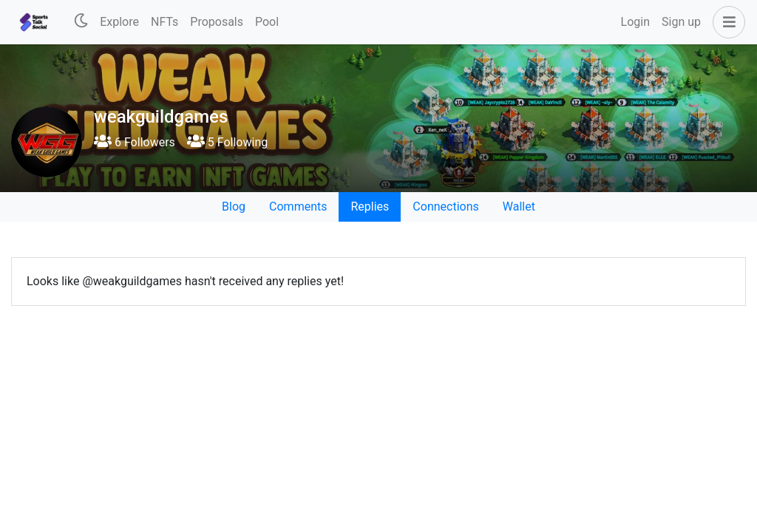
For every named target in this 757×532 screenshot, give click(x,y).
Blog (234, 207)
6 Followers (135, 142)
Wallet (519, 207)
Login (635, 22)
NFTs (164, 22)
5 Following (227, 142)
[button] (726, 22)
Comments (298, 207)
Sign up (681, 22)
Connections (445, 207)
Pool (267, 22)
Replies (370, 207)
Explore (119, 22)
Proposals (217, 22)
